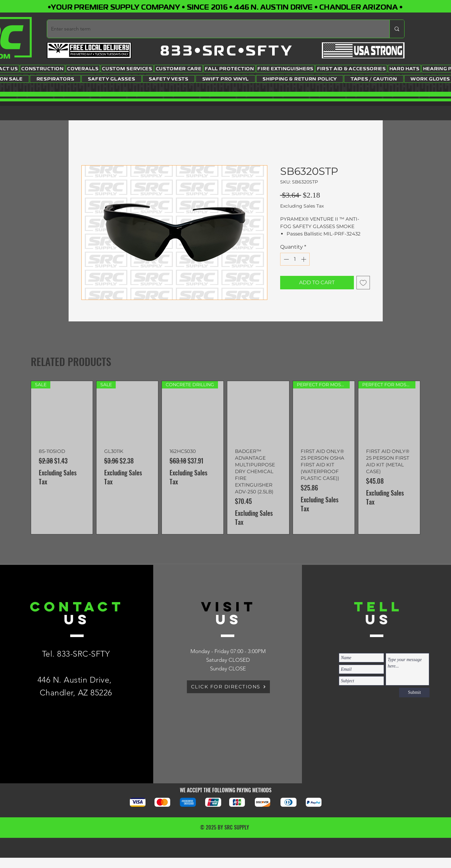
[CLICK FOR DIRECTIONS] (228, 687)
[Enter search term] (214, 29)
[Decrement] (286, 259)
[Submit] (414, 693)
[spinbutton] (295, 259)
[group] (225, 458)
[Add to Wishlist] (363, 283)
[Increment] (304, 259)
